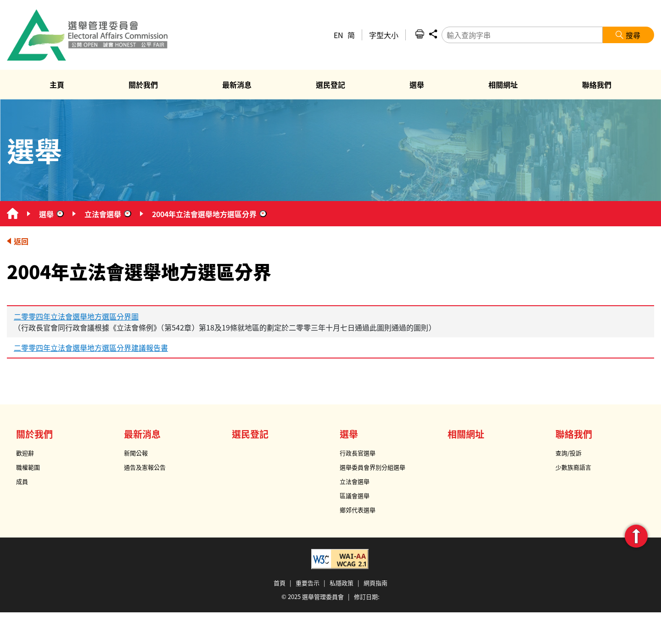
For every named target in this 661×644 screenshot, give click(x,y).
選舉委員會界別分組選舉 (373, 467)
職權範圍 (28, 467)
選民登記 (250, 434)
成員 (22, 481)
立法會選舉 (103, 214)
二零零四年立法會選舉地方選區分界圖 (76, 316)
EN (339, 35)
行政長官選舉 (358, 453)
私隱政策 (342, 583)
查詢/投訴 (569, 453)
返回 (21, 241)
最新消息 (142, 434)
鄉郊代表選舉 (358, 510)
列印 (420, 34)
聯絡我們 (574, 434)
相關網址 (466, 434)
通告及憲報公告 (145, 467)
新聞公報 (136, 453)
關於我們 (34, 434)
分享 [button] (433, 34)
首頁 (280, 583)
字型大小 (384, 35)
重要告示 (308, 583)
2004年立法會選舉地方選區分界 (204, 214)
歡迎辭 (25, 453)
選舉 (46, 214)
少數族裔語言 (573, 467)
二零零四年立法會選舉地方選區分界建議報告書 (91, 347)
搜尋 (633, 35)
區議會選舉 (355, 496)
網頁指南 (375, 583)
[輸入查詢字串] (522, 35)
